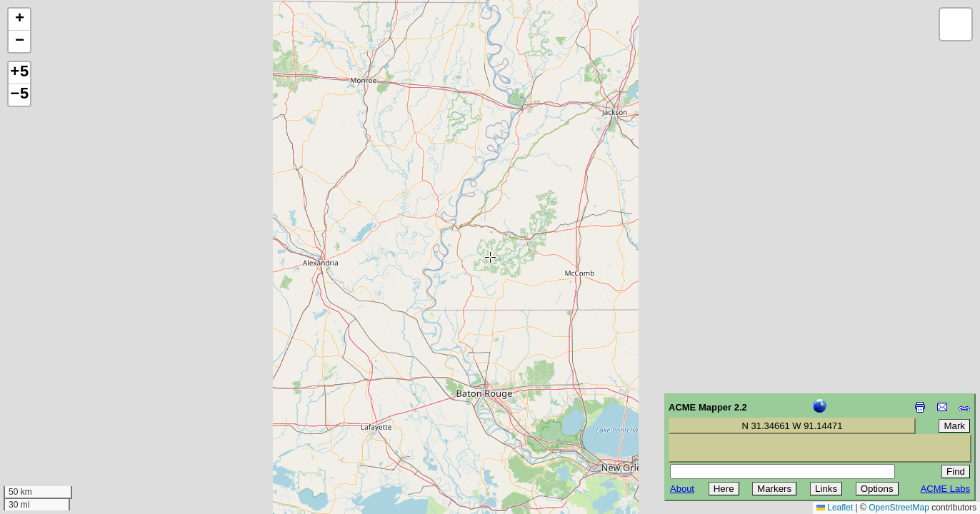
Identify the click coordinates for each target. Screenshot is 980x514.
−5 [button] (19, 95)
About (682, 489)
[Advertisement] (76, 413)
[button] (19, 20)
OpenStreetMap (899, 508)
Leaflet (835, 508)
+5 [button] (19, 73)
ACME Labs (945, 489)
